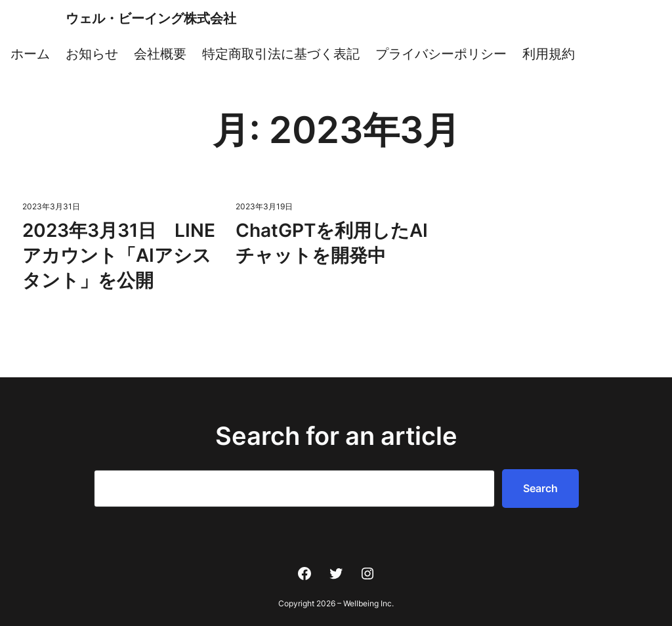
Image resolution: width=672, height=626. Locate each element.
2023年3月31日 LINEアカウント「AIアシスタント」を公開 (119, 255)
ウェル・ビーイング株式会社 (151, 18)
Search (540, 488)
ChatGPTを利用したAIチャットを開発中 (332, 243)
